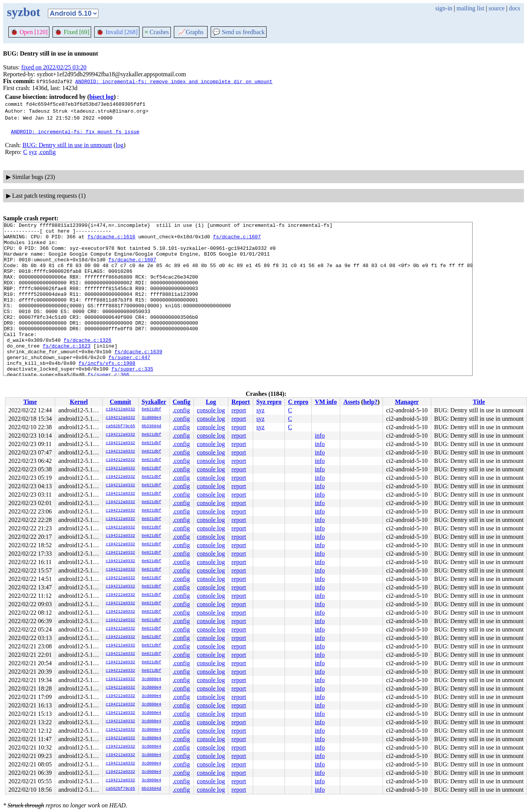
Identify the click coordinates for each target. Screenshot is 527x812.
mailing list (470, 8)
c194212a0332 (120, 410)
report (239, 410)
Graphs (191, 32)
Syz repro (269, 402)
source (497, 8)
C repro (298, 402)
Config (182, 402)
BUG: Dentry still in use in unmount (67, 145)
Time (30, 402)
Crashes (157, 32)
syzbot (24, 12)
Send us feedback (239, 32)
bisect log (101, 97)
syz (33, 152)
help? (370, 402)
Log (211, 402)
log (119, 145)
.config (47, 152)
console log (211, 410)
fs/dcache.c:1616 (111, 240)
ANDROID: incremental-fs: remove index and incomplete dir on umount (174, 81)
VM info (326, 402)
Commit (120, 402)
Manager (407, 402)
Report (241, 402)
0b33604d (151, 427)
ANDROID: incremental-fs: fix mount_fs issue (75, 131)
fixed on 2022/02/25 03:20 (54, 67)
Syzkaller (154, 402)
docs (515, 8)
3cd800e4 (151, 418)
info (320, 436)
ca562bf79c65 (120, 427)
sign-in (444, 8)
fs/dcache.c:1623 (66, 371)
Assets (351, 402)
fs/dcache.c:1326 (88, 364)
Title (479, 402)
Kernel (79, 402)
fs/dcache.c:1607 (237, 240)
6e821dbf (151, 410)
